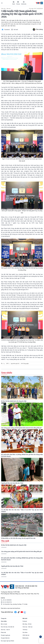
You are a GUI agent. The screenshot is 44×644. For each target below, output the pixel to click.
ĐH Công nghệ (25, 364)
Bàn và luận (4, 624)
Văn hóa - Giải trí (5, 630)
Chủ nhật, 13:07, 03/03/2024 (36, 9)
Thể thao (25, 630)
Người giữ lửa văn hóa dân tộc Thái (12, 566)
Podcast (18, 3)
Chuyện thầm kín (5, 638)
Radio (14, 3)
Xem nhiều (4, 621)
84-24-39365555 (7, 600)
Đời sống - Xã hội (27, 624)
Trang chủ (4, 618)
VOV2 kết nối (26, 635)
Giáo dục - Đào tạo (6, 9)
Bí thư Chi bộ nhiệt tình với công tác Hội (14, 545)
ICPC (8, 364)
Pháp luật (3, 632)
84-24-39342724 (7, 602)
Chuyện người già (5, 635)
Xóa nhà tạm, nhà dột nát (7, 627)
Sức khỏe (25, 632)
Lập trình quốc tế (15, 364)
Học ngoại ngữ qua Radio (7, 641)
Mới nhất (25, 618)
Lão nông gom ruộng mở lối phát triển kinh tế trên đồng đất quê (21, 551)
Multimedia (24, 3)
